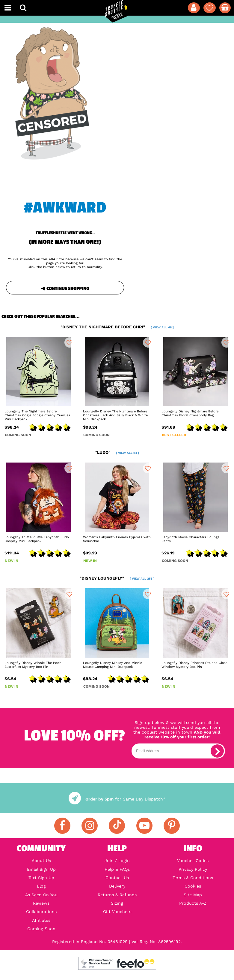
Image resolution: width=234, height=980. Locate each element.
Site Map (193, 895)
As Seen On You (41, 895)
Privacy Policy (193, 869)
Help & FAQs (117, 869)
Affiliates (41, 920)
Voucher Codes (193, 861)
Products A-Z (193, 903)
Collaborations (41, 912)
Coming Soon (41, 929)
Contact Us (117, 878)
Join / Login (117, 861)
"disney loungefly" (117, 578)
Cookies (193, 886)
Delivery (117, 886)
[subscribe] (217, 751)
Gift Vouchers (117, 912)
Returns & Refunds (117, 895)
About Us (41, 861)
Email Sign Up (41, 869)
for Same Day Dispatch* (117, 799)
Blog (41, 886)
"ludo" (117, 452)
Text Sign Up (41, 878)
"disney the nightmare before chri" (117, 327)
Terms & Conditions (193, 878)
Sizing (117, 903)
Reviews (41, 903)
